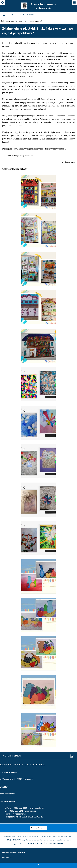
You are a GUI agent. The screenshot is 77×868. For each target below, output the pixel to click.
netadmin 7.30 (8, 858)
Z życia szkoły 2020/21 (28, 15)
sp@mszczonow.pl (18, 814)
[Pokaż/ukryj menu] (74, 3)
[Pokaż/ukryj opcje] (3, 3)
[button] (38, 208)
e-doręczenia (10, 817)
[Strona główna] (4, 15)
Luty (41, 15)
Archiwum (14, 15)
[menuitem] (38, 828)
